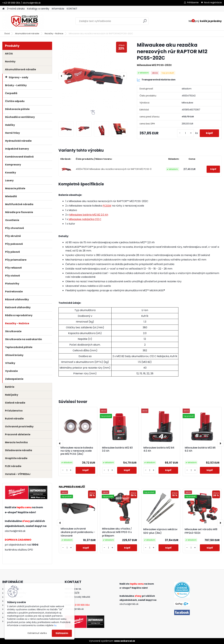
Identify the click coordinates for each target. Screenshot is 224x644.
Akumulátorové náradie (27, 34)
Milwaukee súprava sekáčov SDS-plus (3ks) (160, 531)
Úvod (7, 34)
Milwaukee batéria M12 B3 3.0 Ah (117, 449)
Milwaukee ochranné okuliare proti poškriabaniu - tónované (78, 532)
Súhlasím (62, 633)
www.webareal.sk (125, 641)
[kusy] (185, 133)
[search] (145, 22)
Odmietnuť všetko (37, 633)
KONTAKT (72, 9)
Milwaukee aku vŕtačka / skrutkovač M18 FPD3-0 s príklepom (117, 532)
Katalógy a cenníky (38, 9)
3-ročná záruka (16, 9)
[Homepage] (3, 9)
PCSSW (107, 206)
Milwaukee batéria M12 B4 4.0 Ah (159, 449)
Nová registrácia (213, 2)
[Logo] (24, 21)
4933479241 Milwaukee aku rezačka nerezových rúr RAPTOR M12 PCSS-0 (114, 169)
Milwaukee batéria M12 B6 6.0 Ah (200, 449)
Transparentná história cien (156, 80)
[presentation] (62, 76)
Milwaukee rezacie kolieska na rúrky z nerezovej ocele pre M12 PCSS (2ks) (77, 451)
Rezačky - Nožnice (54, 34)
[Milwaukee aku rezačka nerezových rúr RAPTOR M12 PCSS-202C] (93, 76)
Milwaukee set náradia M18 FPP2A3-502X (201, 531)
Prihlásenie (193, 2)
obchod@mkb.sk (15, 531)
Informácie (58, 9)
